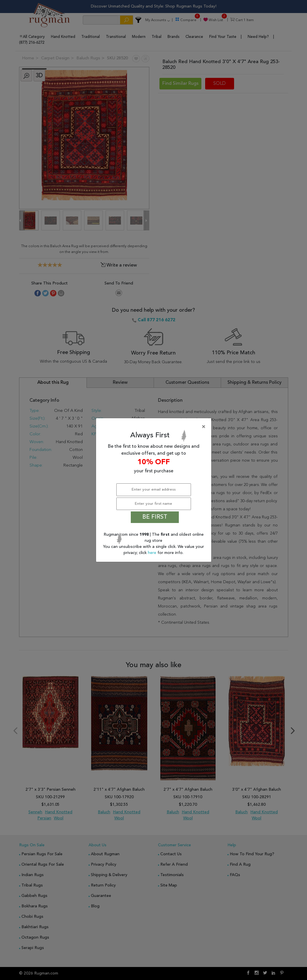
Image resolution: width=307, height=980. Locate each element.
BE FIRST (155, 517)
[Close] (155, 427)
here (153, 553)
